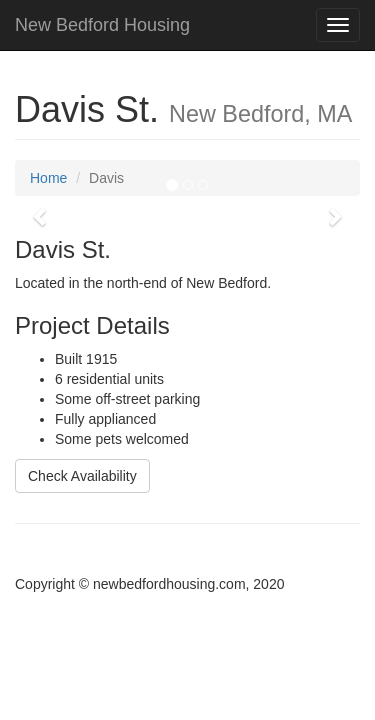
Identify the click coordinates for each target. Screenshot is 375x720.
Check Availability (82, 476)
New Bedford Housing (102, 25)
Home (48, 178)
